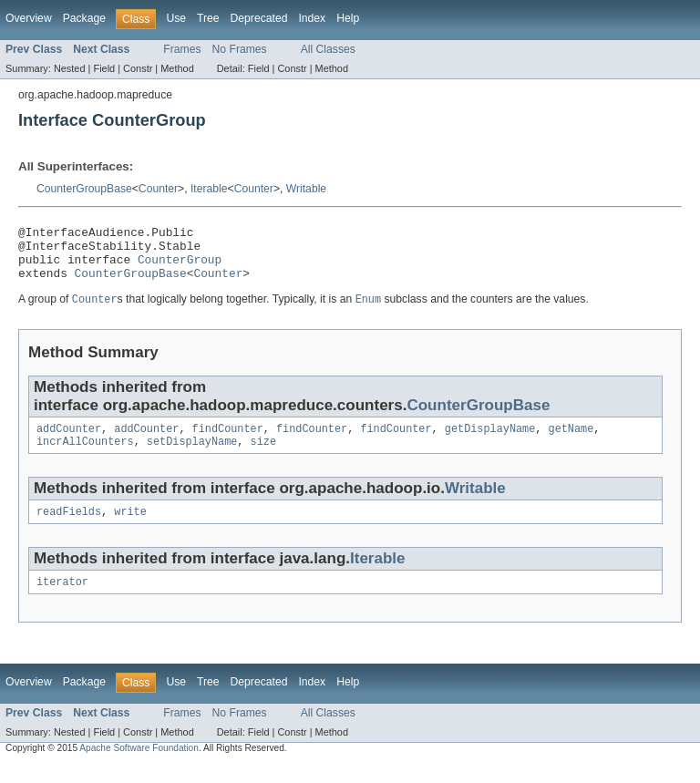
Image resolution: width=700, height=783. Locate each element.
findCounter (228, 442)
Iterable (209, 189)
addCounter (69, 442)
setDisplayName (192, 457)
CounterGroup (180, 267)
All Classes (328, 49)
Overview (29, 18)
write (130, 529)
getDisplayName (490, 442)
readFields (69, 529)
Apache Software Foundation (139, 767)
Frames (182, 49)
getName (571, 442)
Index (312, 18)
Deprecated (259, 18)
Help (348, 18)
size (263, 457)
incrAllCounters (85, 457)
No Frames (240, 49)
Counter (158, 189)
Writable (306, 189)
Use (176, 18)
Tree (208, 18)
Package (84, 18)
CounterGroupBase (84, 189)
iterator (62, 601)
